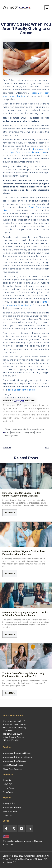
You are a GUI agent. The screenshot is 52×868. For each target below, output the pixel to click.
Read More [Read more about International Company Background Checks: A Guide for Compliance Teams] (10, 634)
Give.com (7, 210)
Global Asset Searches (12, 769)
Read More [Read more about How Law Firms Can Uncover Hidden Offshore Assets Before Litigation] (10, 513)
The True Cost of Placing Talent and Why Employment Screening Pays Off (23, 675)
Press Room (8, 792)
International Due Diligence (14, 761)
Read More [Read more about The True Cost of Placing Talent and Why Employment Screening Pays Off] (10, 693)
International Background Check (17, 753)
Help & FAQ (8, 784)
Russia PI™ (11, 862)
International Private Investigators (17, 757)
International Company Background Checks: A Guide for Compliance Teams (25, 614)
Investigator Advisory (12, 807)
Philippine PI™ (41, 859)
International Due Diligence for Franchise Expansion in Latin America (23, 553)
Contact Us (8, 815)
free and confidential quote (21, 390)
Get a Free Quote (10, 811)
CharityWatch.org (37, 207)
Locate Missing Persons (13, 765)
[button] (47, 8)
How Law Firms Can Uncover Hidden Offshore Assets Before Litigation (21, 494)
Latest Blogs (8, 788)
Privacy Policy (9, 803)
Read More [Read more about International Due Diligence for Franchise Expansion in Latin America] (10, 574)
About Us (7, 780)
